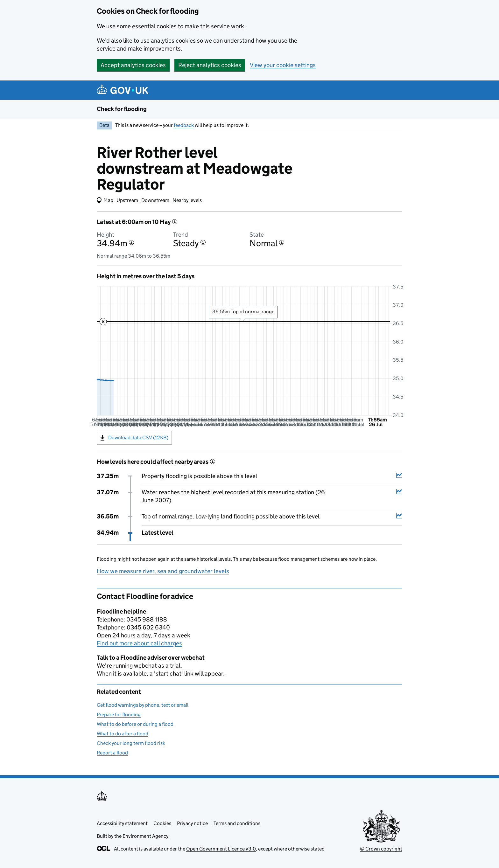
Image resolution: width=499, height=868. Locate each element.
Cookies (162, 823)
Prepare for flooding (119, 715)
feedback (184, 125)
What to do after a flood (123, 734)
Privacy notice (192, 823)
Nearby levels (187, 200)
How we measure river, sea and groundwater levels (163, 571)
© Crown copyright (381, 849)
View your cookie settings (283, 65)
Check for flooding (122, 109)
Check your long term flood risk (131, 743)
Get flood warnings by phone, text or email (143, 705)
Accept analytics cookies (133, 65)
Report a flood (112, 753)
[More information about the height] (131, 242)
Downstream (155, 200)
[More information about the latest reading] (175, 222)
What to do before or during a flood (135, 724)
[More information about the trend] (203, 242)
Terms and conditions (237, 823)
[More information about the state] (282, 242)
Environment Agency (145, 836)
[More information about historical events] (213, 462)
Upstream (127, 200)
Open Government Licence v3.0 (221, 849)
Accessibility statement (122, 823)
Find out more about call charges (139, 643)
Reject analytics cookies (210, 65)
